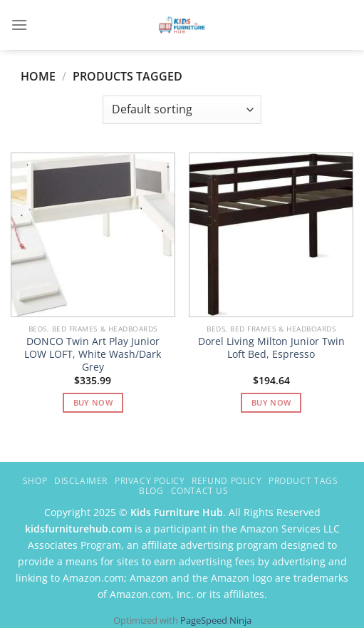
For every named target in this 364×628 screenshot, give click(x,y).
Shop (35, 481)
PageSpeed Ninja (216, 620)
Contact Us (200, 491)
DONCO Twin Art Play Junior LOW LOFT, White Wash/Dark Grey (93, 354)
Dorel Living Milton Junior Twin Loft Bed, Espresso (271, 348)
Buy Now (93, 402)
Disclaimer (81, 481)
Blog (151, 491)
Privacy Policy (150, 481)
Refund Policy (227, 481)
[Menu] (19, 25)
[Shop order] (182, 110)
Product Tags (303, 481)
